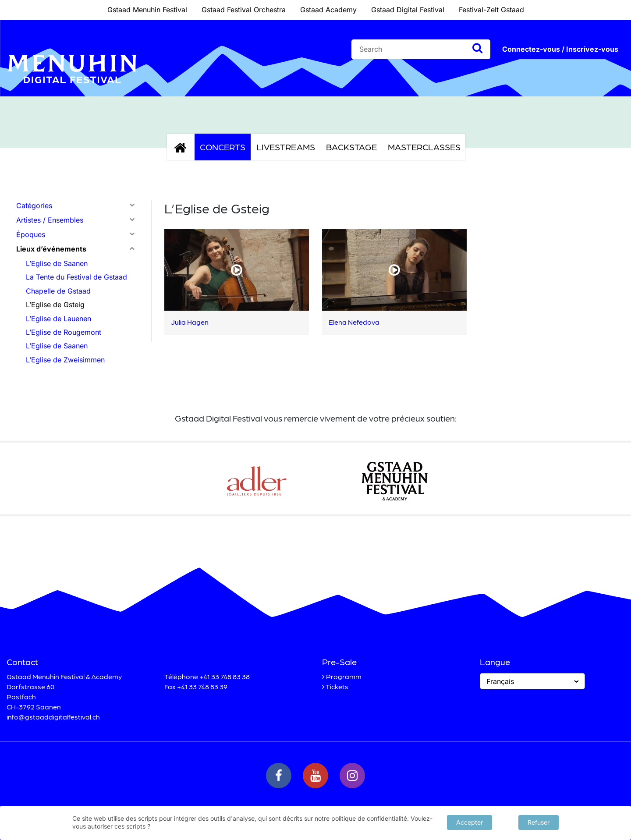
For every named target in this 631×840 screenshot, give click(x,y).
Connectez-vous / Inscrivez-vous (560, 49)
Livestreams (286, 147)
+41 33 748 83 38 (225, 676)
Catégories (34, 206)
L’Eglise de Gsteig (55, 305)
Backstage (351, 147)
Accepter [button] (470, 822)
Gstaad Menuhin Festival (147, 10)
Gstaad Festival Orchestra (244, 10)
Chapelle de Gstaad (58, 291)
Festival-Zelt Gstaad (491, 10)
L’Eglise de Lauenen (58, 319)
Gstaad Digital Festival (408, 10)
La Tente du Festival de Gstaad (76, 277)
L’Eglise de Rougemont (64, 332)
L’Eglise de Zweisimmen (65, 360)
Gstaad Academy (328, 10)
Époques (31, 234)
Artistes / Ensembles (50, 220)
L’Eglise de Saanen (57, 263)
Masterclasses (424, 147)
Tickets (337, 686)
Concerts (223, 147)
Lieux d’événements (51, 249)
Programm (344, 676)
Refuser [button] (539, 822)
